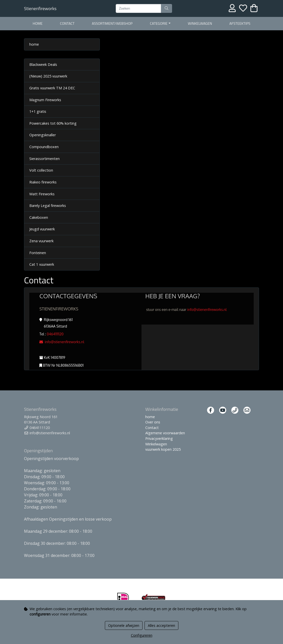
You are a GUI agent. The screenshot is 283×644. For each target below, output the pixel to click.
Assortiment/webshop (112, 23)
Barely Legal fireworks (48, 206)
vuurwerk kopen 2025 (163, 449)
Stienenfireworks (40, 8)
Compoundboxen (44, 147)
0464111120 (55, 334)
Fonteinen (38, 253)
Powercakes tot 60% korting (53, 123)
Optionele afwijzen (124, 625)
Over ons (153, 422)
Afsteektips (240, 23)
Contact (67, 23)
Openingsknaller (43, 135)
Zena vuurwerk (41, 241)
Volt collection (41, 170)
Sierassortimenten (44, 159)
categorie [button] (159, 23)
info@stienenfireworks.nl (62, 342)
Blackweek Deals (43, 64)
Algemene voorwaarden (165, 433)
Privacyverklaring (159, 438)
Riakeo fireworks (43, 182)
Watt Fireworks (42, 194)
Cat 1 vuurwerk (42, 264)
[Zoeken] (138, 9)
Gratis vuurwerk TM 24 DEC (52, 88)
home (38, 23)
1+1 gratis (38, 111)
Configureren (142, 635)
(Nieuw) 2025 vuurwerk (48, 76)
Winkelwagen (200, 23)
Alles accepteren (161, 625)
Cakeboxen (39, 217)
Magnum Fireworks (45, 100)
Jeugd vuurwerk (42, 229)
